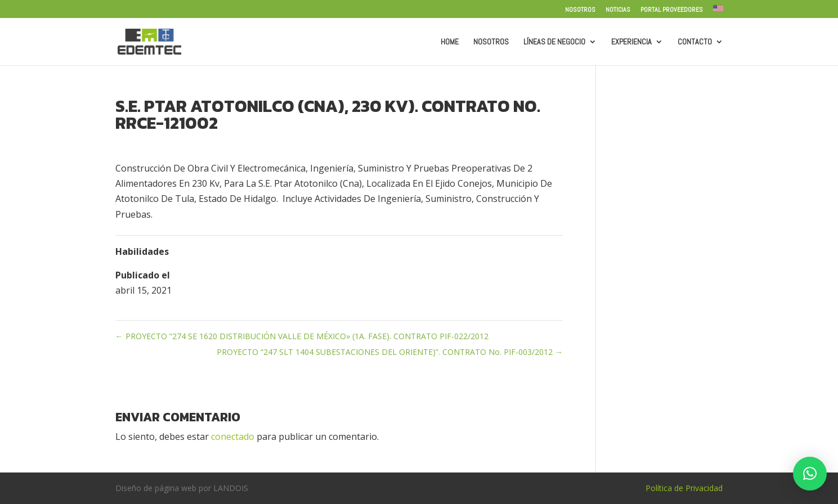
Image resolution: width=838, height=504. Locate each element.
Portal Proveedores (672, 10)
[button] (810, 474)
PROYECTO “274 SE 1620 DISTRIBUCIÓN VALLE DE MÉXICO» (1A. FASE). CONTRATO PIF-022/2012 (302, 336)
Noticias (618, 10)
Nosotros (580, 10)
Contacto (695, 42)
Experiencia (631, 42)
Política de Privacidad (684, 488)
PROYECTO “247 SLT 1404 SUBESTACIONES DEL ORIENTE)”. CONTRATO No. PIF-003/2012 (390, 352)
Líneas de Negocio (554, 42)
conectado (233, 436)
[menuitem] (718, 12)
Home (450, 42)
